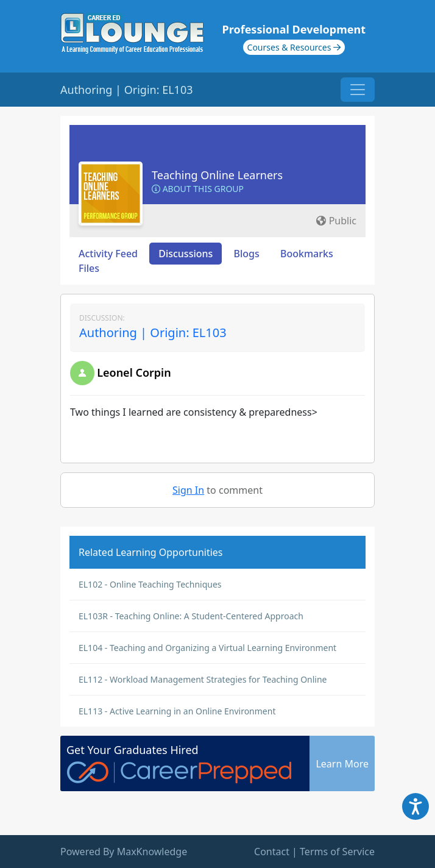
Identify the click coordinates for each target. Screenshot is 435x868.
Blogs (247, 254)
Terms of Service (337, 852)
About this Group (198, 189)
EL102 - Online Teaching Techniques (150, 584)
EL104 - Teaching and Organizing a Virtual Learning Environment (207, 648)
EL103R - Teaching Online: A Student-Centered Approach (191, 616)
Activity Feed (108, 254)
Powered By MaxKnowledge (124, 852)
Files (89, 268)
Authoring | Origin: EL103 (153, 333)
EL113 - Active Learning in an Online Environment (177, 711)
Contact (272, 852)
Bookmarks (307, 254)
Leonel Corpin (134, 372)
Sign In (188, 490)
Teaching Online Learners (217, 175)
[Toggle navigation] (358, 90)
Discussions (186, 254)
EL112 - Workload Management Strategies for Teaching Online (203, 679)
